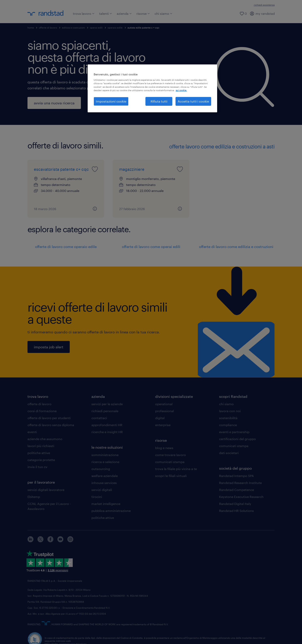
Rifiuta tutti (159, 101)
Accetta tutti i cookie (193, 101)
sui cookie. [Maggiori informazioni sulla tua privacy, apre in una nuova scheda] (181, 90)
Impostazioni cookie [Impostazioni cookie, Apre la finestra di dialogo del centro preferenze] (111, 101)
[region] (152, 88)
